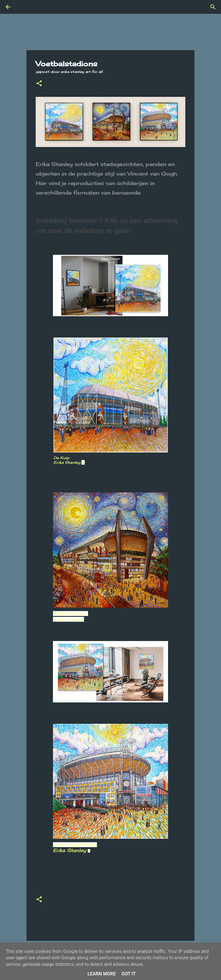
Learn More (102, 974)
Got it (128, 974)
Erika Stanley (72, 850)
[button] (39, 84)
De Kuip (61, 458)
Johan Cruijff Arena (75, 845)
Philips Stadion (71, 614)
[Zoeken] (24, 7)
